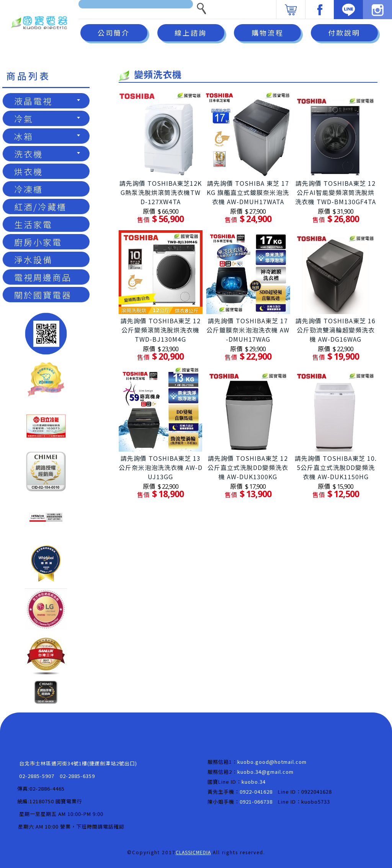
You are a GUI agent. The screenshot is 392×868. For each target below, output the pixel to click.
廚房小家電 (38, 242)
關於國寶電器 (43, 295)
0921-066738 (256, 802)
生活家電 (33, 224)
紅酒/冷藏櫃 (40, 206)
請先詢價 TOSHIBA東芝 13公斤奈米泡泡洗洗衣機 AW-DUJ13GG (161, 467)
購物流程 (268, 33)
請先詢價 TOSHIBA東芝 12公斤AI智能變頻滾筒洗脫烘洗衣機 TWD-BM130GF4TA (336, 192)
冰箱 (47, 136)
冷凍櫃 (29, 189)
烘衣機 (29, 171)
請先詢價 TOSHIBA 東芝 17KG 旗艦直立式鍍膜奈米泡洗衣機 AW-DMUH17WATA (248, 192)
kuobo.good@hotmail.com (272, 762)
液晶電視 (47, 101)
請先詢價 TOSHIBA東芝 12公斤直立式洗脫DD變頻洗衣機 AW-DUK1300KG (248, 467)
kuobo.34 (254, 782)
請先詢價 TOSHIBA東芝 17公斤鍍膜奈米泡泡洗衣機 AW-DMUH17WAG (248, 330)
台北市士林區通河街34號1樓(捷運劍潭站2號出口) (78, 763)
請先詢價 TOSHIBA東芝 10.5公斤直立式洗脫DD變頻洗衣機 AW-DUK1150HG (336, 467)
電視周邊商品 (43, 277)
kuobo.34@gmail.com (265, 772)
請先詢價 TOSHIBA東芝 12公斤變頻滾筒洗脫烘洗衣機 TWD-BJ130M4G (161, 330)
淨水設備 (33, 259)
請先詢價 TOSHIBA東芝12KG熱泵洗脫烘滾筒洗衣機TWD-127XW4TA (161, 192)
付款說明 (344, 33)
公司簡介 (114, 33)
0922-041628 (256, 792)
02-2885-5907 (37, 776)
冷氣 (47, 118)
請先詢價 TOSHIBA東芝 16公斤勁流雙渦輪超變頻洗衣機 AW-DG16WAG (336, 330)
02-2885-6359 (77, 776)
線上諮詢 (191, 33)
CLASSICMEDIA (193, 852)
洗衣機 (47, 154)
